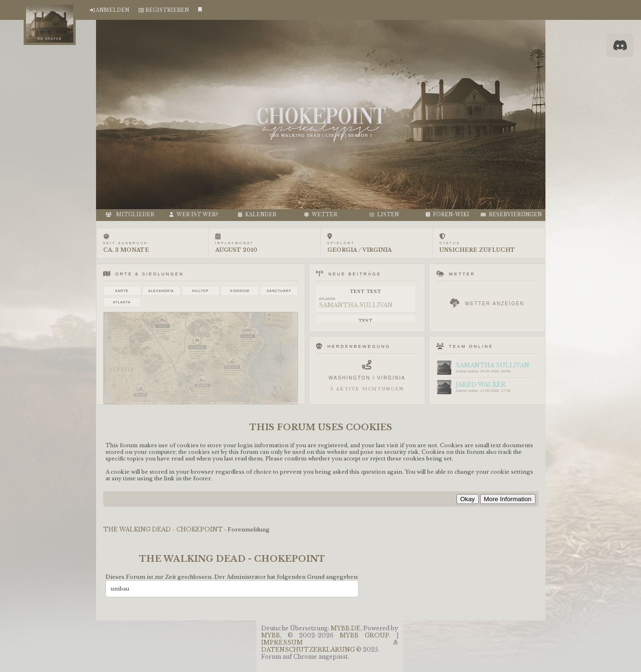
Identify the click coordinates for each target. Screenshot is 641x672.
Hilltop (201, 291)
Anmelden (112, 10)
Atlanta (122, 302)
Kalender (257, 215)
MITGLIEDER (130, 215)
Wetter (321, 215)
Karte (122, 291)
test (365, 321)
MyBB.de (346, 628)
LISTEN (384, 215)
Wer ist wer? (194, 215)
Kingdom (240, 291)
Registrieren (167, 10)
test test (365, 291)
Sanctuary (279, 291)
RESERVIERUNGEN (511, 215)
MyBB (271, 635)
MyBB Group (364, 635)
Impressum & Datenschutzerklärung (330, 646)
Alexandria (161, 291)
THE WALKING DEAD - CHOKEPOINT (164, 529)
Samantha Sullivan (356, 305)
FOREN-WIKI (448, 215)
